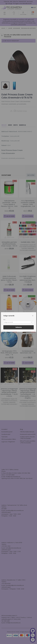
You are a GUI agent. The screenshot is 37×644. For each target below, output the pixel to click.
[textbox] (18, 322)
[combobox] (19, 322)
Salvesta (19, 327)
